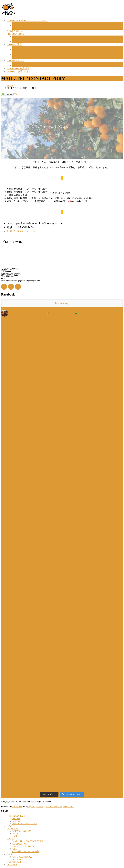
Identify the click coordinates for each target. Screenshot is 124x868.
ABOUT (16, 23)
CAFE (10, 854)
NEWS (10, 826)
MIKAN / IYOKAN (22, 37)
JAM (15, 42)
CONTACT (12, 864)
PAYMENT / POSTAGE (23, 52)
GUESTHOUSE (14, 862)
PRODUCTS (13, 829)
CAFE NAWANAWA (22, 63)
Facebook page (62, 303)
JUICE (15, 39)
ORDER (11, 839)
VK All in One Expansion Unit (60, 806)
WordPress (17, 806)
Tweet (17, 94)
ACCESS (17, 66)
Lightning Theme (35, 806)
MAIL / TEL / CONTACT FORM (28, 47)
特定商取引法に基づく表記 (26, 57)
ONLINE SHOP (20, 50)
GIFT (15, 55)
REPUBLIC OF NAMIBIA (25, 28)
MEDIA (16, 26)
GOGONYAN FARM (17, 816)
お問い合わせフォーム (21, 231)
